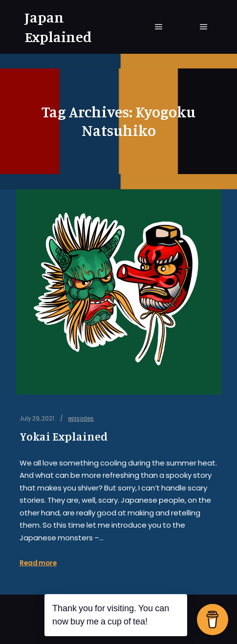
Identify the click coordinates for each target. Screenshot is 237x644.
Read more (38, 563)
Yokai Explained (64, 436)
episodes (81, 419)
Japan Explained (58, 27)
